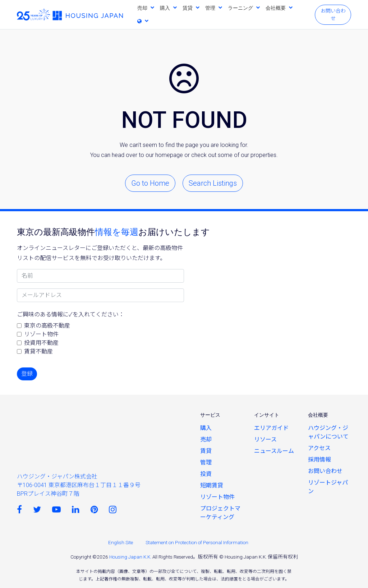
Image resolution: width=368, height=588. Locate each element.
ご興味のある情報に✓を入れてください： (71, 314)
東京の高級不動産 (47, 326)
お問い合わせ (333, 15)
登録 (27, 374)
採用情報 (319, 460)
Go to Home (150, 183)
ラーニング (240, 8)
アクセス (319, 448)
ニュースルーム (274, 451)
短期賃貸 (212, 485)
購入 (165, 8)
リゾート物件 (41, 334)
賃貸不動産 (38, 351)
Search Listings (213, 183)
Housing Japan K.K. (130, 557)
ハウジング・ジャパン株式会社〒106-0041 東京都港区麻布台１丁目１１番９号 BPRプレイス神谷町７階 (79, 485)
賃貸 (188, 8)
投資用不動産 (41, 343)
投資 (206, 474)
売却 (142, 8)
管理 (210, 8)
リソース (265, 439)
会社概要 (276, 8)
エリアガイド (271, 428)
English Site (121, 542)
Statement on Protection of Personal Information (197, 542)
